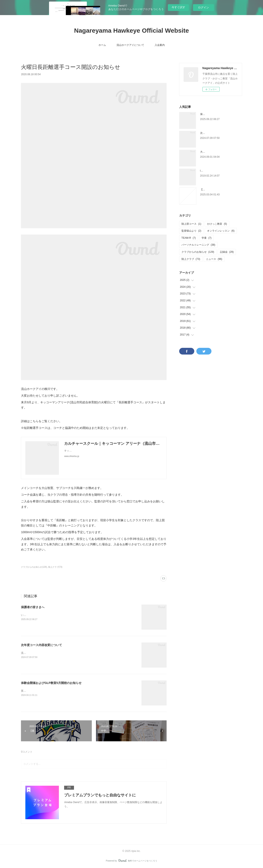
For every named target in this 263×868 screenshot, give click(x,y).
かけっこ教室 (217, 224)
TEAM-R (189, 238)
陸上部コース (191, 224)
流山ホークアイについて (130, 45)
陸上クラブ (191, 259)
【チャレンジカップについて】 (218, 190)
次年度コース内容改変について (41, 645)
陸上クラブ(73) (55, 567)
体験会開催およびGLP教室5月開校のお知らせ (51, 683)
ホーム (102, 45)
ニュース (214, 259)
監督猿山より (191, 231)
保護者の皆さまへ (33, 607)
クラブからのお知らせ (198, 252)
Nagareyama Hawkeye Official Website (131, 30)
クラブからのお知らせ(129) (34, 567)
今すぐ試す (178, 7)
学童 (207, 238)
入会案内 (160, 45)
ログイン (203, 7)
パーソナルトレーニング (198, 245)
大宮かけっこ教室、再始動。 (216, 152)
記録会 (227, 252)
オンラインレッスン (221, 231)
